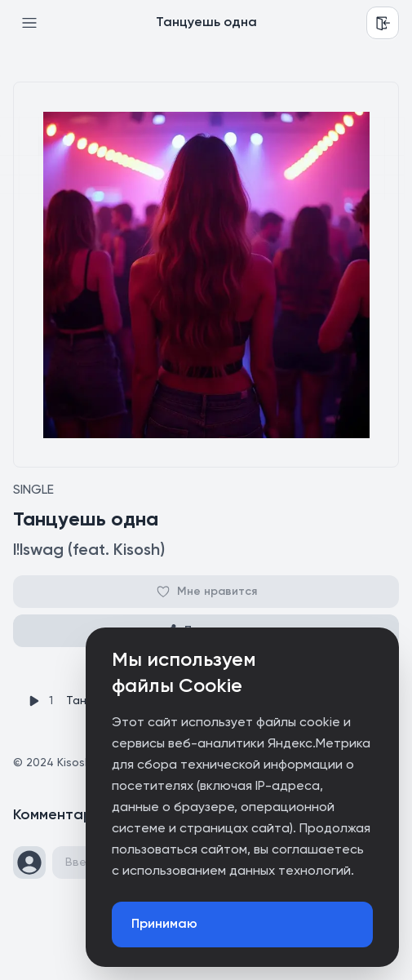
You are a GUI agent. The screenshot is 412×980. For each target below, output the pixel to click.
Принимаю (164, 925)
